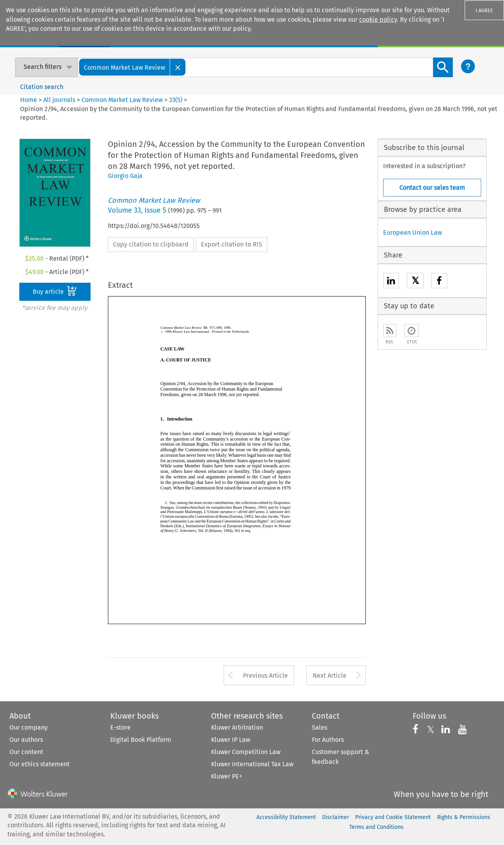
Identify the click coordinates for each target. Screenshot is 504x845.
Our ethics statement (40, 764)
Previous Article (265, 675)
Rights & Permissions (464, 817)
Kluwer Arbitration (237, 727)
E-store (120, 727)
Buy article (55, 291)
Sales (320, 727)
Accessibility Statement (286, 817)
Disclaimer (335, 817)
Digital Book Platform (141, 740)
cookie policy (378, 19)
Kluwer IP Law (231, 740)
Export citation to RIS (232, 244)
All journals (60, 100)
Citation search (42, 87)
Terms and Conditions (376, 827)
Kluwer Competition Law (246, 752)
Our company (29, 727)
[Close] (178, 67)
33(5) (176, 100)
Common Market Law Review (122, 100)
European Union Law (412, 233)
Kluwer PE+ (227, 776)
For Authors (328, 740)
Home (29, 100)
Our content (26, 752)
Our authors (26, 740)
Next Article (330, 675)
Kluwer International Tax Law (252, 764)
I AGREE (484, 10)
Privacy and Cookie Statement (393, 817)
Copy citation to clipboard (151, 244)
